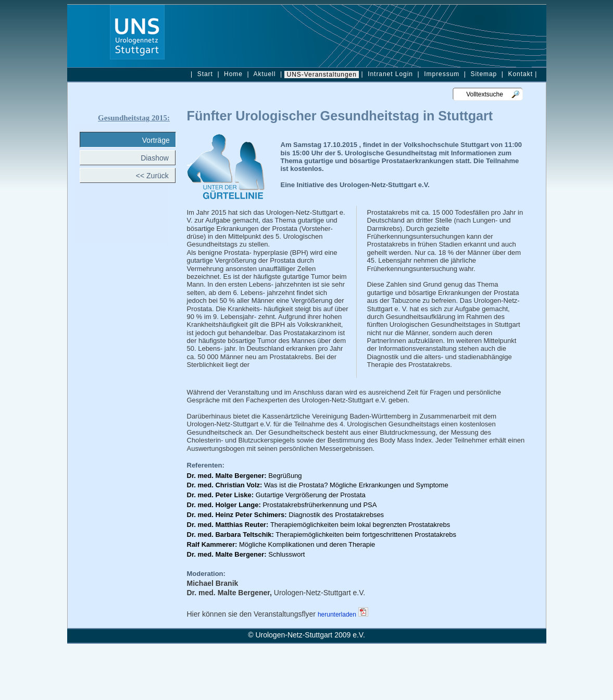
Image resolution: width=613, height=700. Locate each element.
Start (205, 74)
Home (233, 74)
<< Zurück (155, 176)
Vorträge (158, 140)
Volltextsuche (480, 94)
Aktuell (265, 74)
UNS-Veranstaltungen (322, 75)
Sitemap (483, 74)
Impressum (442, 74)
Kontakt (520, 74)
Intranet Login (390, 74)
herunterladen (337, 615)
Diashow (158, 158)
